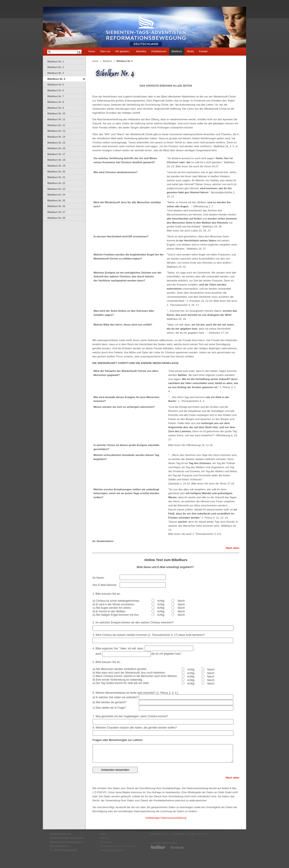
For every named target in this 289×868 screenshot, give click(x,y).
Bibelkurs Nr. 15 (56, 143)
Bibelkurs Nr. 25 (56, 200)
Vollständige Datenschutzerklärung (166, 818)
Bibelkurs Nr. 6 (56, 90)
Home (92, 51)
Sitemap (104, 838)
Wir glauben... (123, 51)
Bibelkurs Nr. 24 (56, 195)
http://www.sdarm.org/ (112, 850)
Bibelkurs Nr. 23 (56, 189)
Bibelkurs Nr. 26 (56, 206)
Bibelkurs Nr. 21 (56, 177)
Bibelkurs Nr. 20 (56, 172)
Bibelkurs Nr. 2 (56, 67)
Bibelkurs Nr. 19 (56, 166)
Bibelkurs (177, 51)
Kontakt (203, 51)
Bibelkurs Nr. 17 (56, 154)
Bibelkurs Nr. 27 (56, 212)
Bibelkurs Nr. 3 (56, 73)
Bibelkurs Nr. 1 (56, 61)
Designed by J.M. (159, 834)
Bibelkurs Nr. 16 (56, 148)
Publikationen (159, 51)
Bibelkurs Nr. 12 (56, 125)
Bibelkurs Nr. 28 (56, 218)
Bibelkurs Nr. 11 (56, 119)
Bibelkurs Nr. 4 (56, 79)
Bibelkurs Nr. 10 (56, 113)
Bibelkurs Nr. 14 (56, 137)
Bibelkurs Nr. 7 (56, 96)
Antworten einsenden (115, 770)
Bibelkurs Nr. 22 (56, 183)
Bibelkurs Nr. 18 (56, 160)
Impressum (106, 842)
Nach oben (233, 548)
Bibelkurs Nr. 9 (56, 108)
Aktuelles (141, 51)
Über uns (105, 51)
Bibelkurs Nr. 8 (56, 102)
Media (190, 51)
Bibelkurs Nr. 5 (56, 85)
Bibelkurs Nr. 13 (56, 131)
